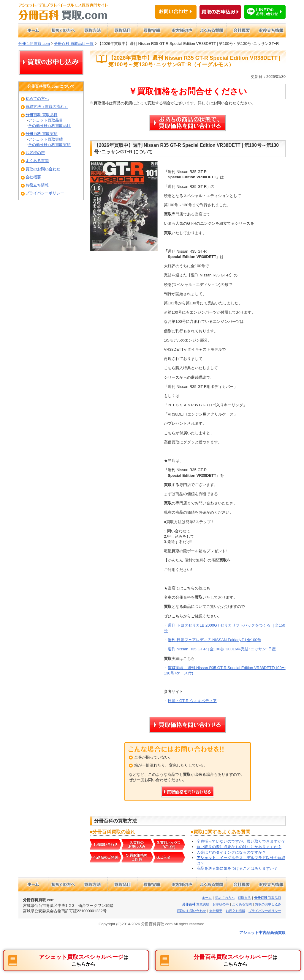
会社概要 (33, 177)
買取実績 (42, 134)
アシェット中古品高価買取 (262, 933)
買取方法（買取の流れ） (47, 107)
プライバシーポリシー (45, 193)
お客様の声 (35, 153)
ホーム (207, 898)
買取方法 (244, 898)
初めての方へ (37, 99)
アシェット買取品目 (46, 120)
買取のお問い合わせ (43, 169)
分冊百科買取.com (34, 44)
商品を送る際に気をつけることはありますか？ (237, 868)
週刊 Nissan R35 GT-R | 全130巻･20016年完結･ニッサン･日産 (222, 649)
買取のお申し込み (268, 904)
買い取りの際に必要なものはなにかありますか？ (239, 847)
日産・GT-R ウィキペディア (192, 701)
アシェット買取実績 (46, 139)
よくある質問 (37, 161)
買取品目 (42, 115)
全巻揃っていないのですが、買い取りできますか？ (241, 841)
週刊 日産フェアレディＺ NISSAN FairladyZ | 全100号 (214, 640)
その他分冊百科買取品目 (49, 126)
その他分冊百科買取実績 (49, 145)
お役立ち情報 (37, 185)
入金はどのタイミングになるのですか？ (231, 852)
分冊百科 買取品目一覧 (74, 44)
